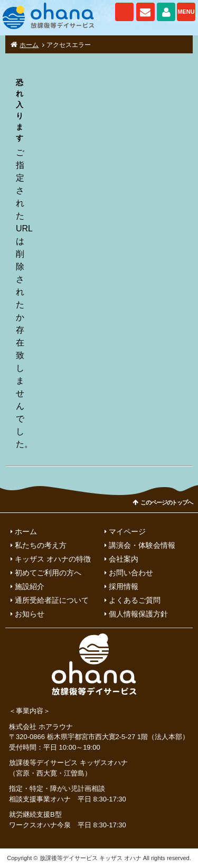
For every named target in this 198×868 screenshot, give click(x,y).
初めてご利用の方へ (48, 573)
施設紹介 (30, 586)
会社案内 (124, 559)
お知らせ (30, 614)
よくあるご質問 (135, 600)
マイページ (166, 12)
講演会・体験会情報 (142, 545)
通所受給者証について (52, 600)
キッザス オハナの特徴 (53, 559)
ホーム (29, 45)
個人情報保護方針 (138, 614)
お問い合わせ (145, 12)
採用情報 (124, 586)
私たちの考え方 (41, 545)
